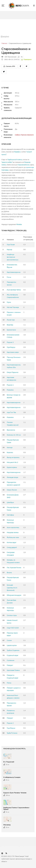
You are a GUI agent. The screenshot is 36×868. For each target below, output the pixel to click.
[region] (18, 29)
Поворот (10, 665)
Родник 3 (10, 342)
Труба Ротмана (12, 733)
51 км (7, 812)
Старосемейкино (23, 165)
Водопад (10, 325)
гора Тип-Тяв (11, 412)
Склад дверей (12, 547)
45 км (7, 780)
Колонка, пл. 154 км (14, 435)
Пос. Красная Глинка (14, 568)
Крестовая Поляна (13, 670)
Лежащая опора (12, 477)
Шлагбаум (10, 502)
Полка (9, 683)
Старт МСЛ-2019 (13, 628)
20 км (7, 827)
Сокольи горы (12, 615)
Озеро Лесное (12, 490)
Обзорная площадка (14, 595)
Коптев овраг (12, 543)
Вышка (9, 573)
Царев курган (12, 645)
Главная (4, 43)
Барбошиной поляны (15, 160)
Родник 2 (10, 723)
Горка (9, 302)
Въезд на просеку (13, 457)
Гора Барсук (11, 347)
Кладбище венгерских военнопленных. (13, 257)
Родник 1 (10, 385)
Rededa (19, 224)
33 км (7, 765)
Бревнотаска (11, 330)
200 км (8, 795)
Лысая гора (11, 320)
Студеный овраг (13, 655)
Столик (9, 640)
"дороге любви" (7, 162)
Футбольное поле (13, 537)
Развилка (10, 390)
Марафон (17, 152)
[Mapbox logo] (5, 37)
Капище (10, 448)
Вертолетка (11, 430)
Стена (9, 277)
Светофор (10, 515)
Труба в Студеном (13, 650)
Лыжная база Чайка (14, 290)
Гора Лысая (11, 245)
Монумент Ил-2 (12, 462)
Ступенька (11, 660)
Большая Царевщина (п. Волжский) (12, 588)
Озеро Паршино (13, 372)
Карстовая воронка (14, 272)
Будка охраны (12, 467)
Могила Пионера (13, 307)
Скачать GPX (9, 66)
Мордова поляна (13, 533)
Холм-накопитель (13, 528)
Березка (10, 453)
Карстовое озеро (13, 352)
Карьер (10, 250)
